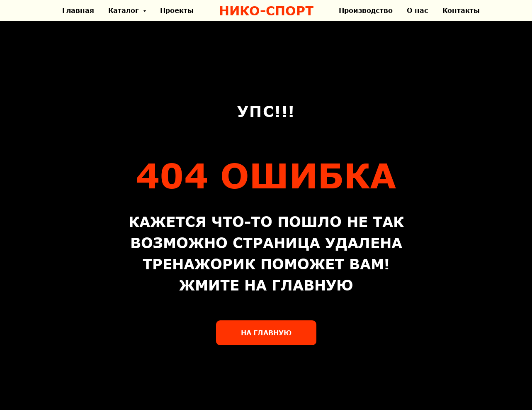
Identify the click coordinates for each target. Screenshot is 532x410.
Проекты (177, 10)
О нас (418, 10)
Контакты (461, 10)
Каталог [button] (125, 10)
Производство (366, 10)
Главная (78, 10)
